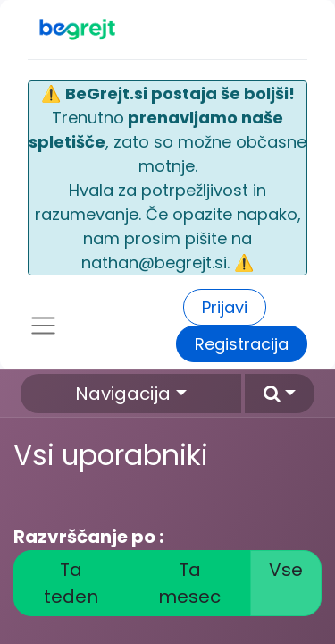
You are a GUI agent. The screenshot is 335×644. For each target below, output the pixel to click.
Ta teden (71, 583)
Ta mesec (189, 583)
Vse (286, 570)
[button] (280, 394)
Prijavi (225, 307)
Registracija (242, 344)
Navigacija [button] (123, 394)
